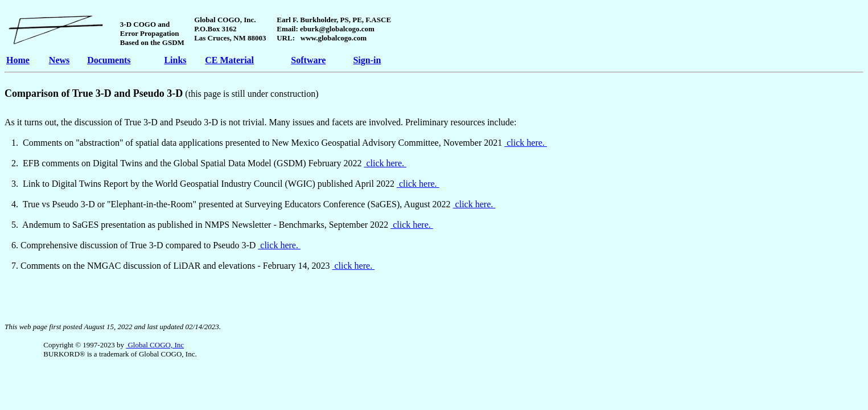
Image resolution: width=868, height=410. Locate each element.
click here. (526, 143)
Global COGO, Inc (155, 345)
